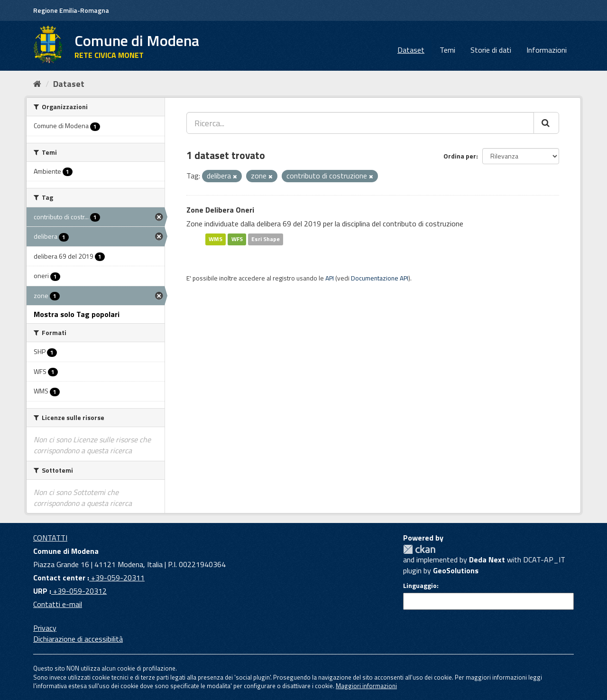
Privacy (45, 628)
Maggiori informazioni (366, 686)
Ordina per (460, 156)
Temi (447, 50)
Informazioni (547, 50)
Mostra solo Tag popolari (77, 314)
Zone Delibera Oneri (220, 210)
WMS (216, 239)
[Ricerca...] (360, 123)
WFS (237, 239)
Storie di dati (491, 50)
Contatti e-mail (58, 604)
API (330, 278)
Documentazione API (380, 278)
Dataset (411, 50)
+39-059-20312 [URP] (79, 591)
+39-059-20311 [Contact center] (117, 578)
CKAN (419, 549)
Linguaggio (420, 586)
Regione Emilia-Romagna (71, 10)
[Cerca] (546, 123)
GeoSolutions (456, 570)
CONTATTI (50, 538)
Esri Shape (266, 239)
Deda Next (487, 560)
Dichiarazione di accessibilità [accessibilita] (78, 639)
